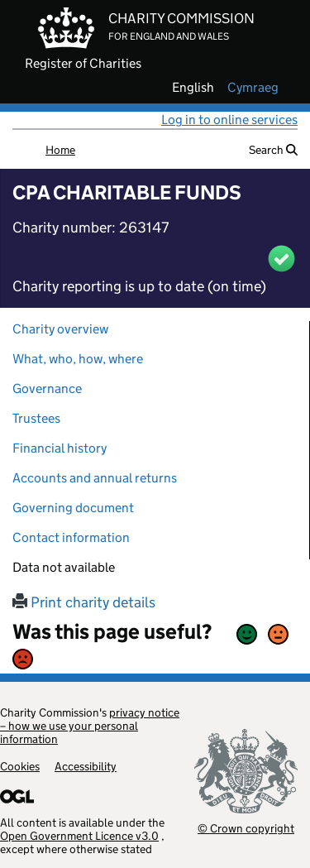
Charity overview (60, 329)
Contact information (71, 537)
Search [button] (273, 150)
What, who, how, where (78, 359)
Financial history (60, 448)
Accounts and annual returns (95, 478)
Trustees (36, 418)
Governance (47, 388)
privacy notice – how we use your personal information (90, 726)
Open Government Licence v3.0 (79, 836)
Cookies (20, 766)
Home (60, 150)
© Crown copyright (246, 828)
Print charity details (84, 602)
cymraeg (253, 88)
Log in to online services (229, 120)
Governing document (73, 508)
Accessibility (86, 766)
